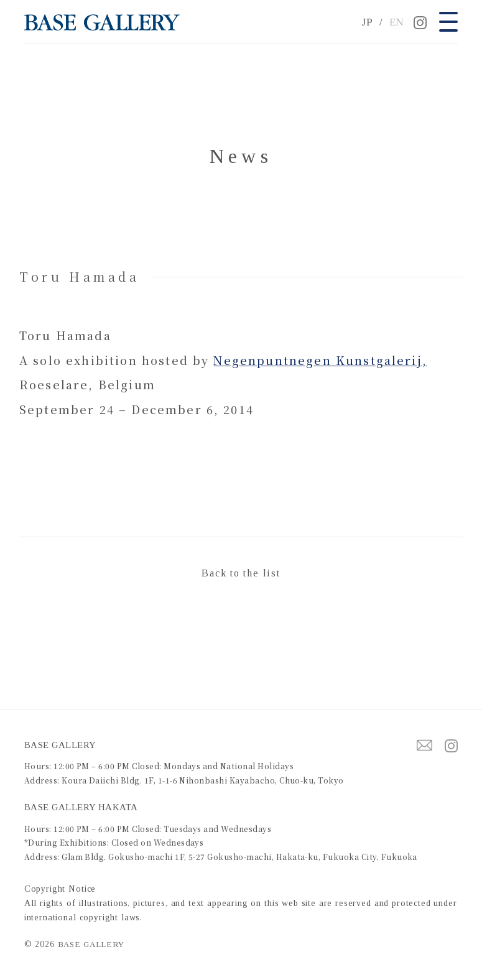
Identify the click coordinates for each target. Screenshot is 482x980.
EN (397, 22)
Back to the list (241, 573)
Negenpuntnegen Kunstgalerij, (320, 360)
